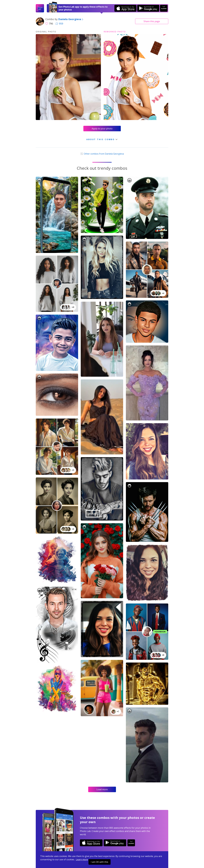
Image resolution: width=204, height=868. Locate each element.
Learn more (82, 859)
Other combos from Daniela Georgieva (102, 154)
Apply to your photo (102, 129)
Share (152, 21)
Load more (102, 789)
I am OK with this (100, 862)
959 (59, 24)
